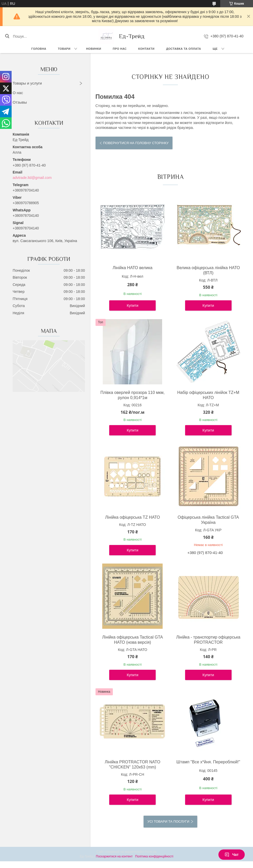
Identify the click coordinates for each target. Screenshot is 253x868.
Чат (232, 855)
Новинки (93, 49)
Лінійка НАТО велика (132, 268)
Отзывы (20, 102)
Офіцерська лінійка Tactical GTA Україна (208, 520)
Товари (64, 49)
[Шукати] (7, 36)
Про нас (120, 49)
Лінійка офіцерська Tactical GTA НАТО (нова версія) (133, 640)
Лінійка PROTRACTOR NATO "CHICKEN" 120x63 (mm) (133, 764)
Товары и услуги (27, 83)
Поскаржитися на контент (114, 856)
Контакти (147, 49)
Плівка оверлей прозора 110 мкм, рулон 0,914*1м (133, 395)
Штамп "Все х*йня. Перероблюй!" (208, 762)
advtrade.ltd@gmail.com (32, 178)
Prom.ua (151, 852)
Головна (39, 49)
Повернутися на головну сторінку (136, 143)
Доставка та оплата (183, 49)
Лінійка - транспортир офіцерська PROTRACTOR (208, 640)
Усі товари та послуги (168, 821)
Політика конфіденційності (154, 856)
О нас (18, 93)
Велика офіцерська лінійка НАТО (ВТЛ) (208, 270)
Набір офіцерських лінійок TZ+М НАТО (208, 395)
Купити (133, 305)
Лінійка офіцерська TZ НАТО (132, 517)
